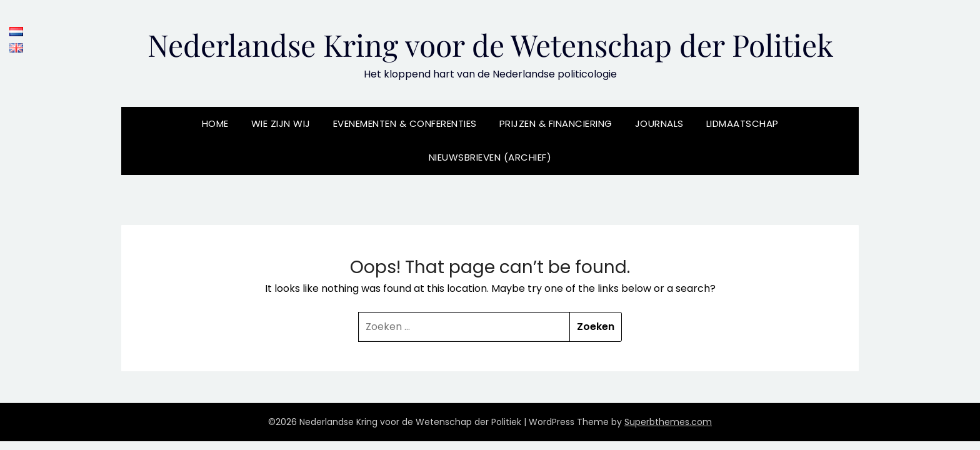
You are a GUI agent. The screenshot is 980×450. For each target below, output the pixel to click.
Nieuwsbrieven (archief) (490, 157)
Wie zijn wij (281, 123)
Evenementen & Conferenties (405, 123)
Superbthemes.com (668, 422)
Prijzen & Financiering (556, 123)
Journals (659, 123)
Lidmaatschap (742, 123)
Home (215, 123)
